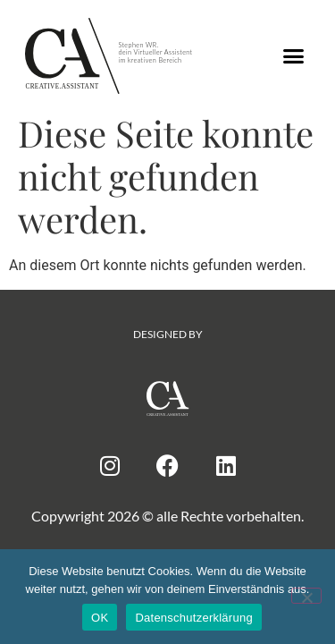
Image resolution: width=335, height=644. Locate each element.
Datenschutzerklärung (193, 618)
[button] (293, 56)
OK (100, 618)
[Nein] (306, 596)
